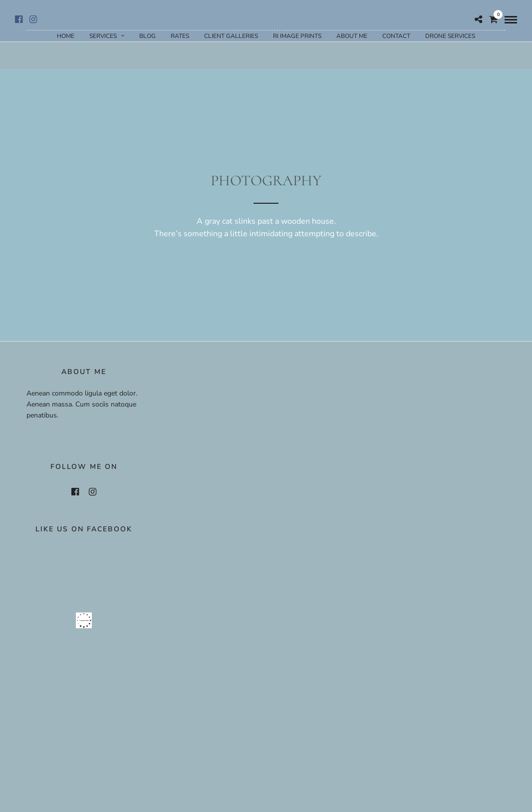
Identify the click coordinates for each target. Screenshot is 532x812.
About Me (352, 36)
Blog (147, 36)
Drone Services (450, 36)
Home (66, 36)
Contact (396, 36)
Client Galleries (231, 36)
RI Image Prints (297, 36)
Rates (180, 36)
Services (103, 36)
